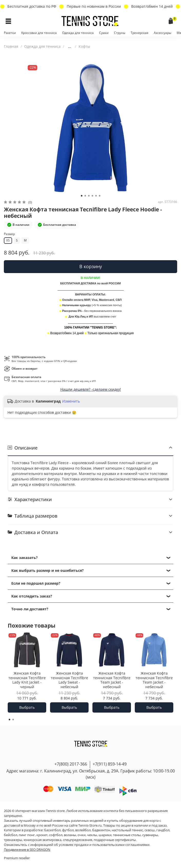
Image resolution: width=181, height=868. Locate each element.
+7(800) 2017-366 (71, 764)
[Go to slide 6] (100, 196)
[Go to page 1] (9, 720)
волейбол (83, 830)
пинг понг (27, 835)
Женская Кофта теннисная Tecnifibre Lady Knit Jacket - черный (27, 680)
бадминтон (101, 830)
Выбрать (27, 707)
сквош (150, 830)
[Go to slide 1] (82, 196)
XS (8, 240)
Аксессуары (163, 33)
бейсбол (11, 835)
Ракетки (10, 33)
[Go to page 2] (13, 720)
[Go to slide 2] (85, 196)
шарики (105, 835)
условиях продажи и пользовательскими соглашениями (104, 845)
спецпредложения (78, 840)
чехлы (92, 835)
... (70, 46)
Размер (9, 234)
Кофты (84, 46)
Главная (11, 46)
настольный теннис (127, 830)
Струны (120, 33)
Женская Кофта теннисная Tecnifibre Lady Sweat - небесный (69, 680)
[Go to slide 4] (92, 196)
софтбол (56, 835)
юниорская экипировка (42, 840)
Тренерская (140, 33)
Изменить (71, 401)
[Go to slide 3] (89, 196)
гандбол (163, 830)
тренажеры (13, 840)
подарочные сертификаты (115, 840)
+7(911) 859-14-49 (110, 764)
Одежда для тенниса (78, 33)
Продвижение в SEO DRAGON (27, 850)
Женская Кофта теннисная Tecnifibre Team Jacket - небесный (112, 680)
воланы (70, 835)
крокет (42, 835)
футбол (68, 830)
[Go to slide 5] (96, 196)
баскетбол (52, 830)
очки (82, 835)
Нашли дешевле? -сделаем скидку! (91, 389)
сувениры (150, 835)
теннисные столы (127, 835)
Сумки (104, 33)
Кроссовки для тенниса (39, 33)
